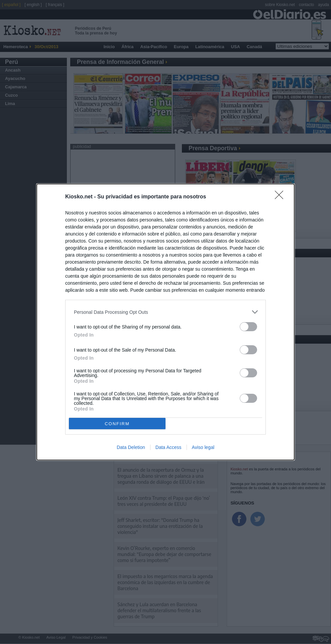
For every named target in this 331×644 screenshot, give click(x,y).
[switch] (248, 327)
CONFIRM (117, 424)
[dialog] (165, 322)
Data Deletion (131, 447)
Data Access (169, 447)
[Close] (281, 197)
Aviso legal (203, 447)
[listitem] (165, 312)
